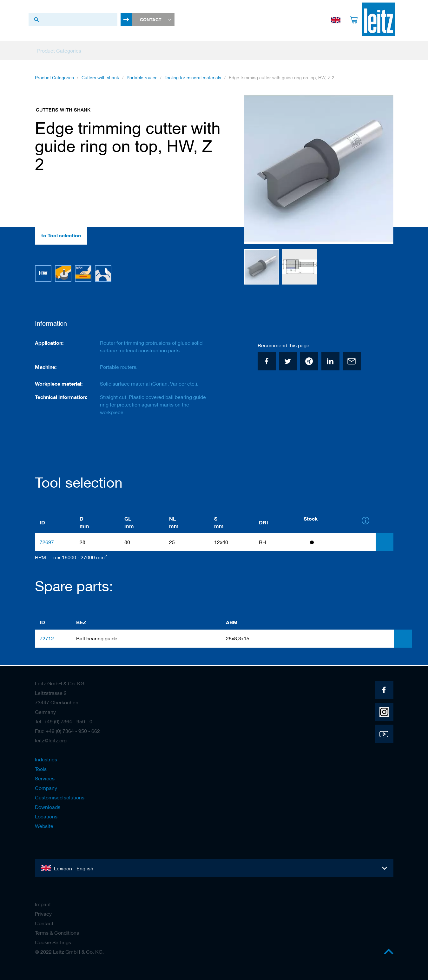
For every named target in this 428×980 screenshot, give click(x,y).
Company (46, 788)
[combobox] (73, 19)
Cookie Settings (53, 942)
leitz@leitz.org (51, 740)
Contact (44, 923)
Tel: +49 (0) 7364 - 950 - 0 (64, 721)
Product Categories (54, 79)
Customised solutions (60, 797)
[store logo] (377, 19)
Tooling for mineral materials (193, 79)
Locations (46, 817)
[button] (381, 170)
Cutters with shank (100, 79)
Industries (46, 759)
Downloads (48, 807)
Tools (41, 769)
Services (45, 778)
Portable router (142, 79)
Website (44, 826)
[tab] (384, 543)
